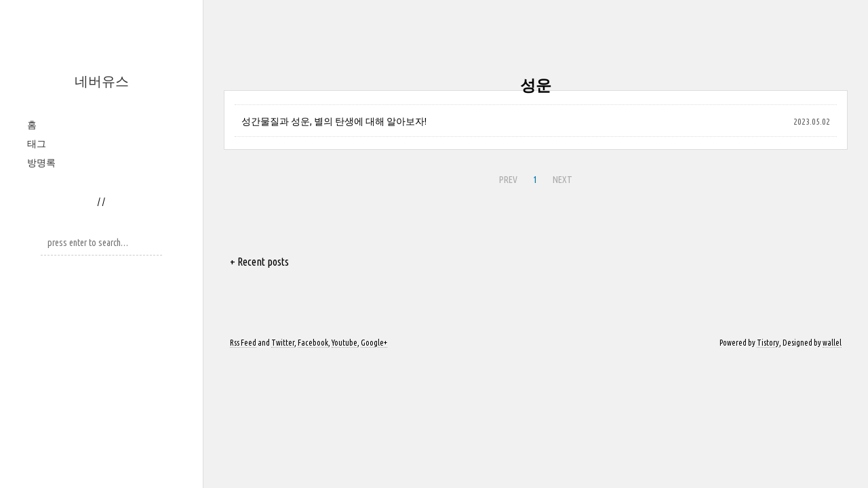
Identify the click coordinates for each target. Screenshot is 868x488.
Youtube (344, 343)
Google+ (374, 343)
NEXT (563, 180)
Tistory (768, 343)
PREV (508, 180)
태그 (37, 144)
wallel (832, 343)
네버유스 (102, 81)
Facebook (313, 343)
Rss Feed (243, 343)
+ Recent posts (259, 262)
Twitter (283, 343)
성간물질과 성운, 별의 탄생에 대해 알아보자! (334, 121)
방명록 (41, 163)
